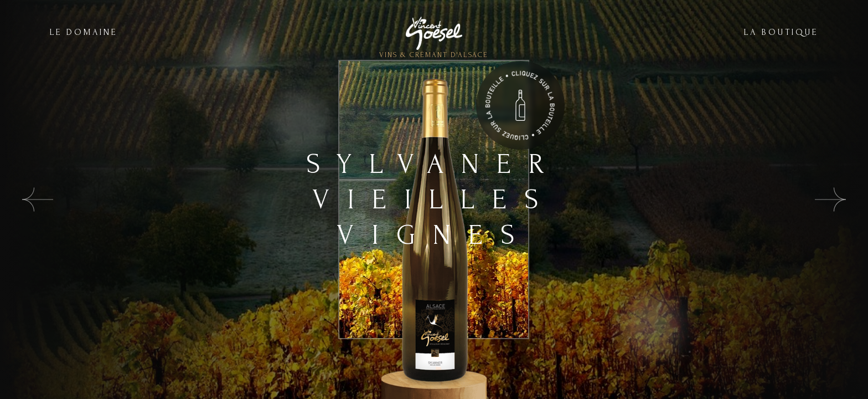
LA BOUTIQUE (781, 32)
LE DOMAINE (84, 32)
